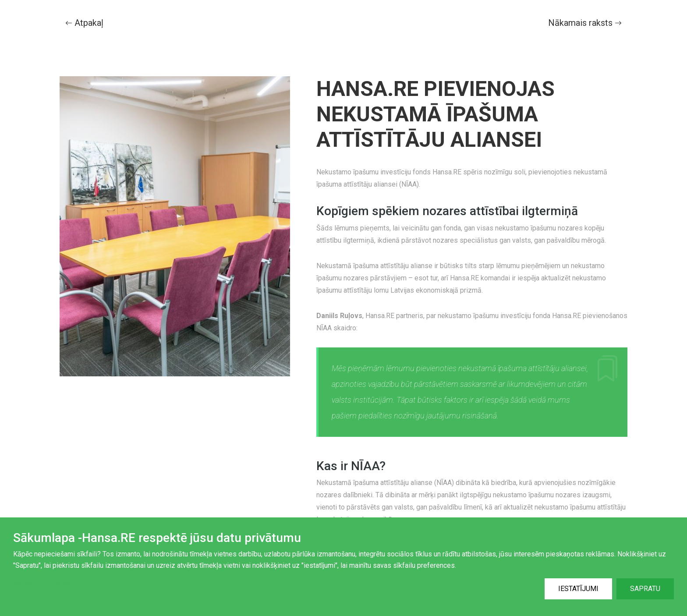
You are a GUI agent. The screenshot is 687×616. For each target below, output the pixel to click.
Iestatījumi (578, 589)
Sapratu (645, 589)
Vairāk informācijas (42, 584)
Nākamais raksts (585, 23)
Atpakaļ (84, 23)
